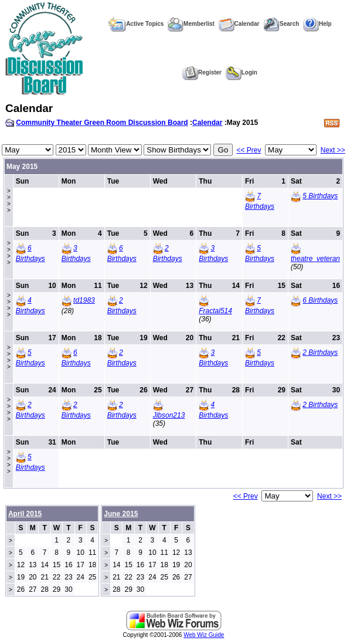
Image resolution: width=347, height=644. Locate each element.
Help (317, 24)
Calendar (239, 24)
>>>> (9, 201)
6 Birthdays (320, 300)
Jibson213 (169, 415)
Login (241, 72)
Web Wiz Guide (204, 635)
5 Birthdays (320, 196)
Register (202, 72)
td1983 (84, 300)
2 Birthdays (320, 352)
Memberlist (191, 24)
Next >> (333, 150)
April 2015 (25, 514)
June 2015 (121, 514)
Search (281, 24)
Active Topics (136, 24)
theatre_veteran (315, 259)
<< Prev (249, 150)
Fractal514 (215, 311)
